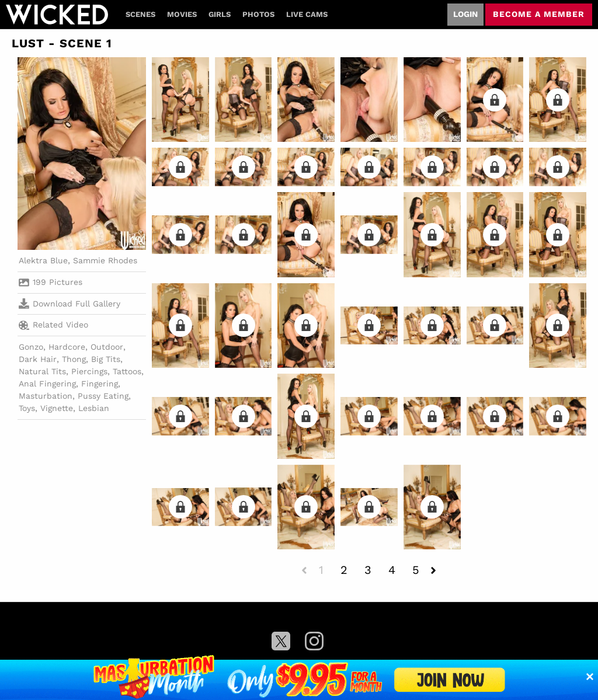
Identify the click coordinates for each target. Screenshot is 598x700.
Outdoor (107, 347)
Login (465, 14)
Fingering (100, 384)
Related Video (53, 325)
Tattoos (127, 371)
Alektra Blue (43, 260)
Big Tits (106, 359)
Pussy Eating (103, 396)
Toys (27, 408)
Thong (74, 359)
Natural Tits (42, 371)
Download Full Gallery (69, 304)
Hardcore (67, 347)
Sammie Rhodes (105, 260)
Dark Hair (38, 359)
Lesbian (94, 408)
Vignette (57, 408)
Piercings (89, 371)
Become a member (539, 14)
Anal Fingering (47, 384)
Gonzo (31, 347)
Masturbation (46, 396)
